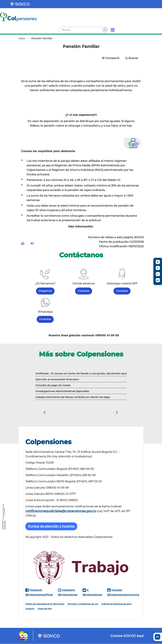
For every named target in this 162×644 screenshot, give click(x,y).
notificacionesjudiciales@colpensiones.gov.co (61, 511)
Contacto (30, 609)
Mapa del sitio (45, 609)
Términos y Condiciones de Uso (83, 604)
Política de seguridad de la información (45, 604)
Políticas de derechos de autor (117, 604)
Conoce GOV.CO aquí (127, 636)
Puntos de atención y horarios (51, 526)
